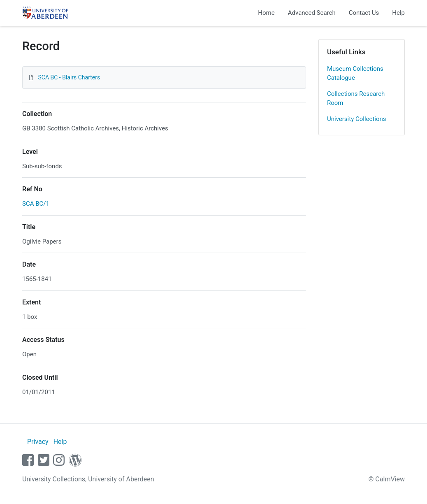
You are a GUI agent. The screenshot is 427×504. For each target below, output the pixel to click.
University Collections (357, 119)
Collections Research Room (356, 99)
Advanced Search (312, 13)
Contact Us (364, 13)
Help (398, 13)
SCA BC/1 (36, 204)
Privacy (38, 442)
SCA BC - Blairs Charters (69, 77)
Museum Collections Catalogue (355, 73)
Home (266, 13)
